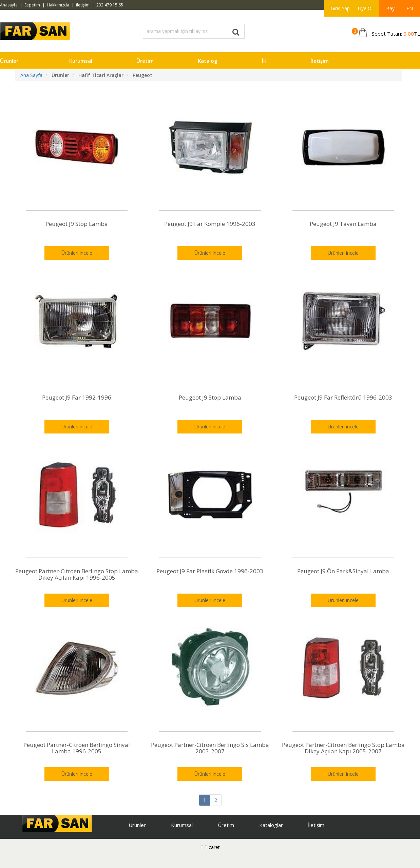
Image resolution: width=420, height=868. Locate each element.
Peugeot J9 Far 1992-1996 (77, 397)
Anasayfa (9, 5)
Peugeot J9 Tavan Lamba (343, 224)
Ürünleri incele (77, 253)
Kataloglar (271, 825)
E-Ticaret (210, 847)
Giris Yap (340, 8)
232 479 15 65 (110, 5)
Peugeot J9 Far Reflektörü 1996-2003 (343, 397)
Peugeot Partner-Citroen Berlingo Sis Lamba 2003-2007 (210, 748)
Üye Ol (365, 8)
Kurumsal (81, 61)
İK (264, 61)
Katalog (208, 61)
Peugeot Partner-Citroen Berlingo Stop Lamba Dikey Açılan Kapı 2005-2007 (343, 748)
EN (410, 8)
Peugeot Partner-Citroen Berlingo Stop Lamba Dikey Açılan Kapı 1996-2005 (77, 574)
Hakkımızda (58, 5)
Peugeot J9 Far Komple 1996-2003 (210, 224)
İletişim (83, 5)
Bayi (391, 8)
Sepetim (32, 5)
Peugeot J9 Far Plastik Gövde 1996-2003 (210, 571)
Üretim (145, 61)
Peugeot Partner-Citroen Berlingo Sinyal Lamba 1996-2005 (77, 748)
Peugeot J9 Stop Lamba (77, 224)
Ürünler (9, 61)
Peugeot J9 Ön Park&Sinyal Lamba (343, 571)
